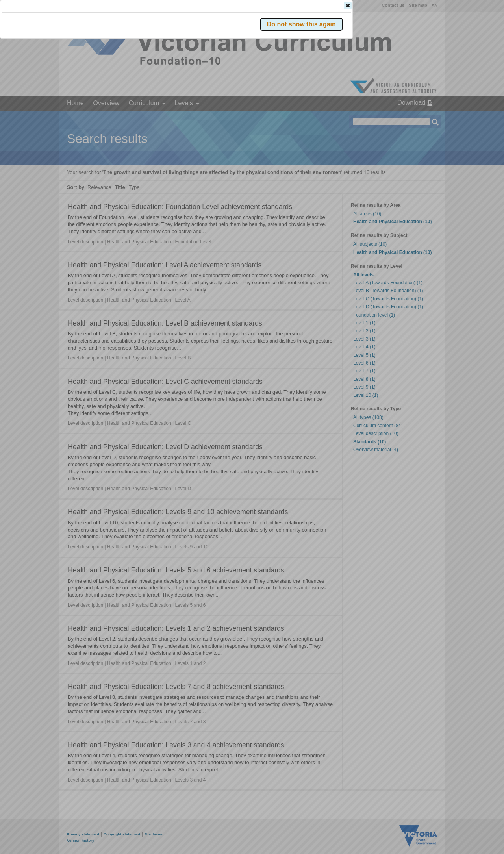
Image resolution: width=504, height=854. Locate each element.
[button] (422, 118)
